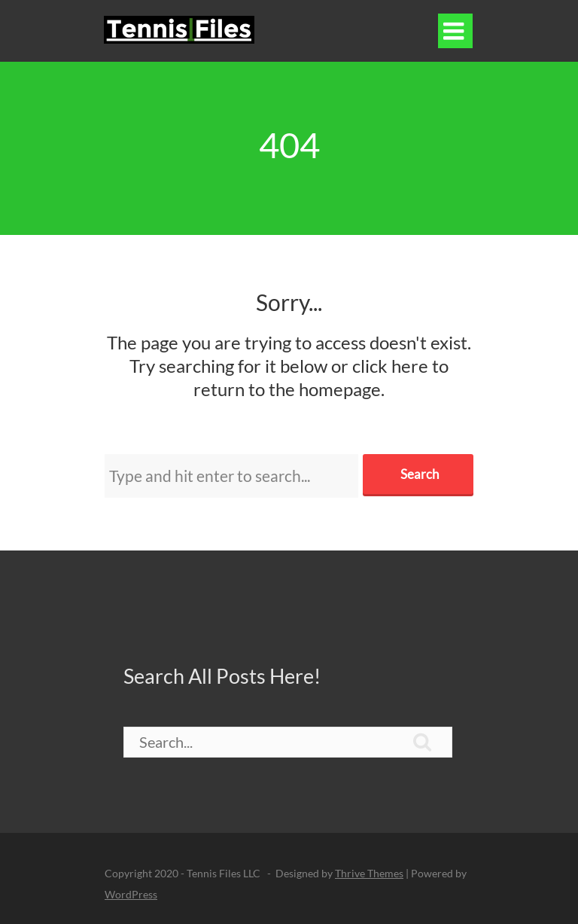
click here (390, 366)
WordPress (131, 894)
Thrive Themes (369, 873)
